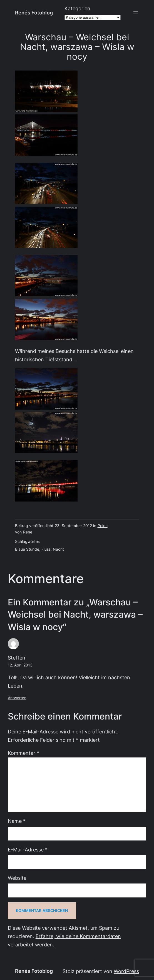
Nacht (58, 549)
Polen (103, 526)
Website (17, 878)
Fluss (46, 549)
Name (17, 821)
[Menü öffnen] (136, 13)
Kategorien (77, 8)
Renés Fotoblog (34, 13)
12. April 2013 (20, 665)
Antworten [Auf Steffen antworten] (17, 698)
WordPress (126, 971)
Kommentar (23, 753)
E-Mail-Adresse (28, 850)
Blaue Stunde (27, 549)
